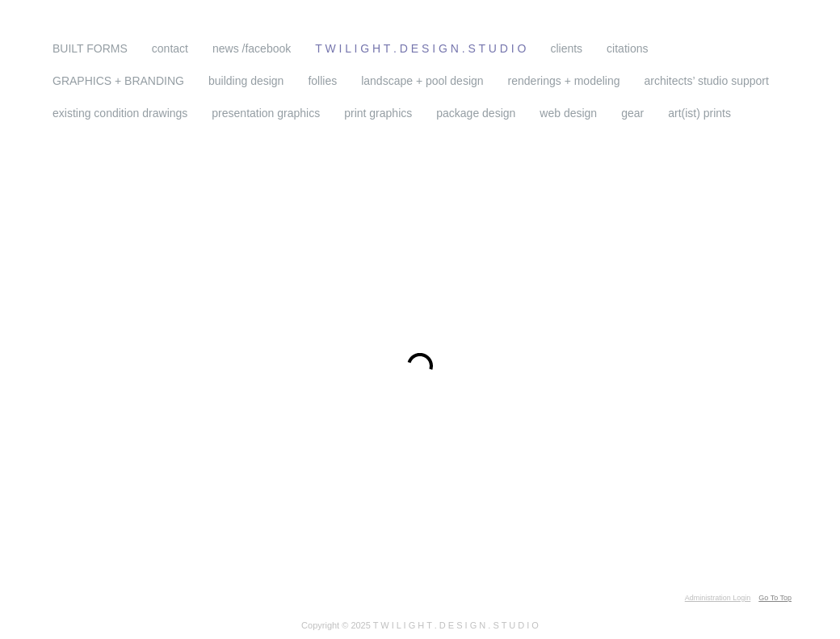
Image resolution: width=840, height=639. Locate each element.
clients (566, 48)
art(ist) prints (699, 113)
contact (170, 48)
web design (568, 113)
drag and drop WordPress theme (265, 598)
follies (322, 81)
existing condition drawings (120, 113)
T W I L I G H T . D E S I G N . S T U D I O (293, 30)
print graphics (378, 113)
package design (476, 113)
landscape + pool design (422, 81)
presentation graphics (266, 113)
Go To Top (775, 598)
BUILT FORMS (90, 48)
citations (627, 48)
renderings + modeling (564, 81)
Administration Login (718, 598)
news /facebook (252, 48)
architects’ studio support (707, 81)
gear (632, 113)
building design (246, 81)
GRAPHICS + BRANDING (118, 81)
